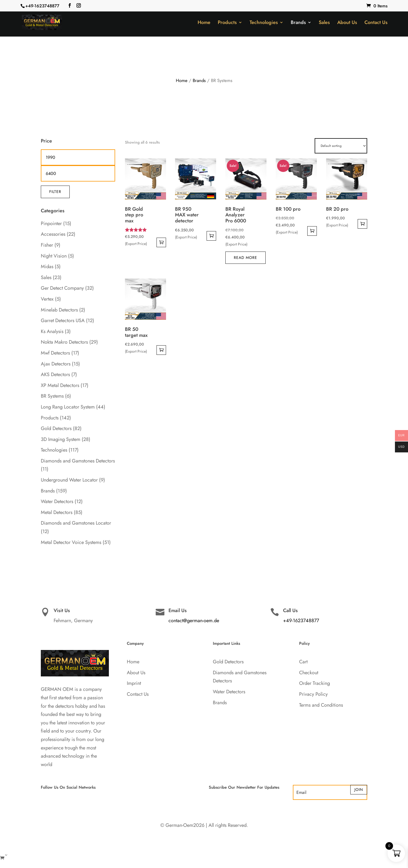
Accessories (53, 234)
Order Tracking (315, 683)
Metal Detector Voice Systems (71, 542)
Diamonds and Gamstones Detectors (78, 461)
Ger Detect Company (62, 288)
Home (204, 23)
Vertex (47, 299)
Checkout (309, 673)
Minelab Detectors (59, 310)
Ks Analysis (52, 331)
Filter (55, 192)
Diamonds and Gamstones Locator (76, 523)
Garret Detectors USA (63, 320)
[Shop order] (341, 146)
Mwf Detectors (55, 353)
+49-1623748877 (42, 6)
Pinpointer (51, 223)
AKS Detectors (55, 374)
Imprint (134, 683)
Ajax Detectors (56, 364)
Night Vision (54, 256)
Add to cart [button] (161, 242)
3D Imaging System (61, 439)
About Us (347, 23)
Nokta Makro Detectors (64, 342)
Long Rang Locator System (68, 407)
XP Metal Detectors (60, 385)
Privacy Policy (313, 694)
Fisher (47, 245)
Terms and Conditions (321, 705)
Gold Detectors (56, 428)
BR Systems (52, 396)
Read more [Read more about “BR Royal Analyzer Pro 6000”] (246, 258)
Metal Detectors (57, 512)
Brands (298, 23)
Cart (303, 662)
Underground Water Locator (69, 480)
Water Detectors (57, 501)
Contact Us (376, 23)
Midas (47, 267)
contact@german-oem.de (194, 621)
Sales (324, 23)
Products (227, 23)
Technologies (264, 23)
